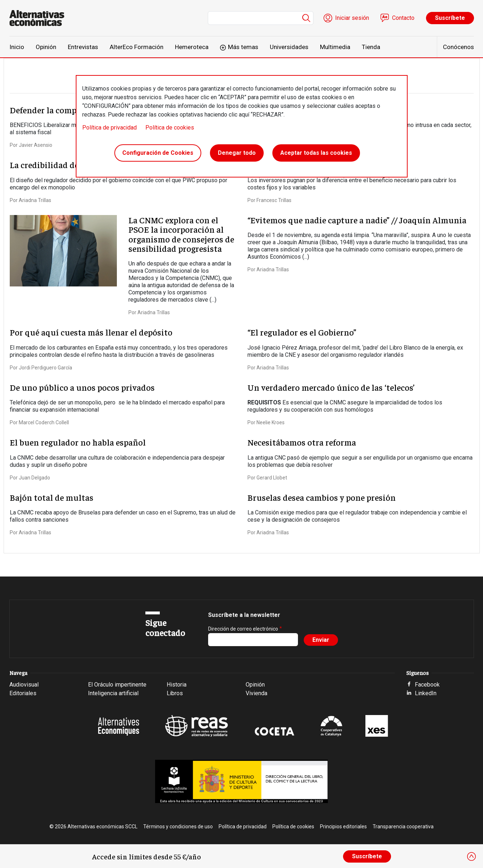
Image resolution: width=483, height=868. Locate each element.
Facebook (427, 685)
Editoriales (23, 693)
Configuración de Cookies (158, 153)
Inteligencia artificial (113, 693)
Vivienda (256, 693)
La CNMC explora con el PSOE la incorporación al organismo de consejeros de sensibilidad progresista (181, 234)
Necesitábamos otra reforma (302, 442)
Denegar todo (237, 153)
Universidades (289, 47)
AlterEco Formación (137, 47)
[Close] (471, 856)
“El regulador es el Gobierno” (302, 332)
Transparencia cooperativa (403, 827)
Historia (177, 685)
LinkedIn (426, 693)
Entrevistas (83, 47)
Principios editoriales (343, 827)
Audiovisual (24, 685)
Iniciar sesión (352, 18)
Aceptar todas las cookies (316, 153)
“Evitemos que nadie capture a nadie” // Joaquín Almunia (357, 220)
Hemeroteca (192, 47)
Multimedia (335, 47)
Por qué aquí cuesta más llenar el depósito (91, 332)
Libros (175, 693)
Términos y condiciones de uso (178, 827)
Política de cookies (170, 128)
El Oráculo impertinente (117, 685)
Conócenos (458, 47)
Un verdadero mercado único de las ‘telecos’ (331, 387)
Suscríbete (450, 18)
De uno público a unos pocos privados (82, 387)
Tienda (371, 47)
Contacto (403, 18)
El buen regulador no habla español (78, 442)
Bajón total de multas (52, 497)
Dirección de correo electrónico (243, 629)
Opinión (46, 47)
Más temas (243, 47)
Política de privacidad (109, 128)
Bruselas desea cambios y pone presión (322, 497)
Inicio (17, 47)
